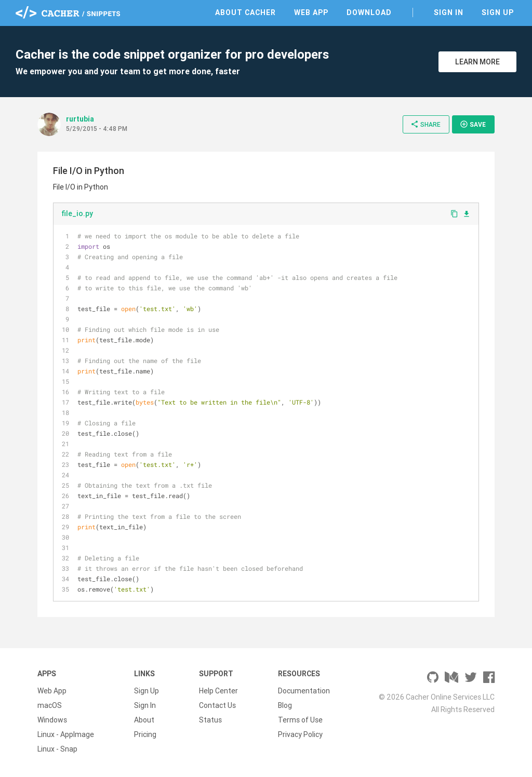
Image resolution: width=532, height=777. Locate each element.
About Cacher (245, 12)
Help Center (218, 691)
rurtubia (80, 119)
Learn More (477, 62)
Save (473, 124)
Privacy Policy (300, 734)
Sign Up (498, 12)
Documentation (304, 691)
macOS (50, 705)
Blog (285, 705)
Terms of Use (300, 720)
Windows (52, 720)
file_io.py (77, 213)
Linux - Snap (57, 749)
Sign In (449, 12)
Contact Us (217, 705)
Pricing (145, 734)
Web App (311, 12)
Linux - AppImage (66, 734)
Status (210, 720)
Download (369, 12)
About (144, 720)
